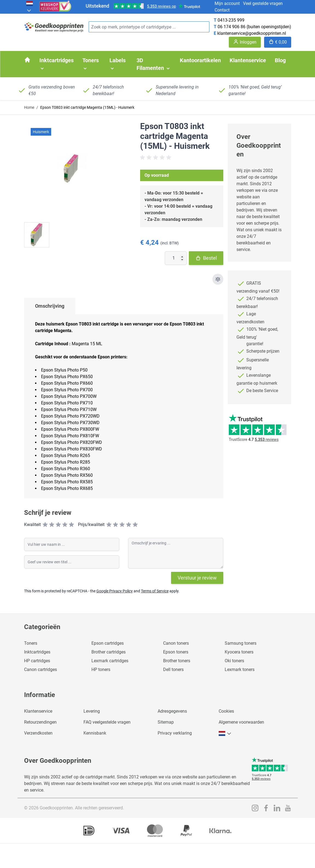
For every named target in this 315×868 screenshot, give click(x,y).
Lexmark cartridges (110, 661)
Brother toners (177, 661)
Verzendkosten (38, 733)
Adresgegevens (172, 711)
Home (29, 107)
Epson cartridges (108, 643)
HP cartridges (37, 661)
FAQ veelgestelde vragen (107, 722)
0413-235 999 (231, 20)
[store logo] (54, 27)
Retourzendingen (40, 722)
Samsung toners (241, 643)
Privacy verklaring (175, 733)
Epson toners (176, 652)
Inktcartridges (37, 652)
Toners (31, 643)
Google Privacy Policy (115, 591)
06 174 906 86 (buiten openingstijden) (254, 27)
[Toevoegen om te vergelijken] (218, 279)
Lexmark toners (240, 669)
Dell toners (173, 669)
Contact (222, 10)
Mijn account (227, 3)
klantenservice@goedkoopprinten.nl (252, 33)
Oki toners (234, 661)
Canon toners (176, 643)
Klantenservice (38, 711)
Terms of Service (155, 591)
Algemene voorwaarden (241, 722)
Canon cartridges (41, 669)
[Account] (245, 42)
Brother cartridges (109, 652)
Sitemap (166, 722)
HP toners (101, 669)
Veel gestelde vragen (263, 3)
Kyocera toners (239, 652)
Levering (92, 711)
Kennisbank (95, 733)
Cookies (226, 711)
